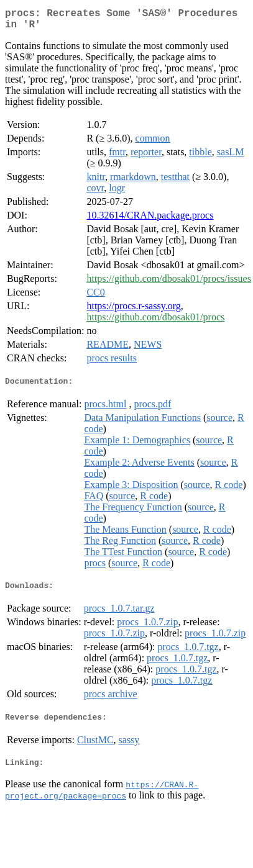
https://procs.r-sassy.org (133, 311)
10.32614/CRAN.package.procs (150, 220)
